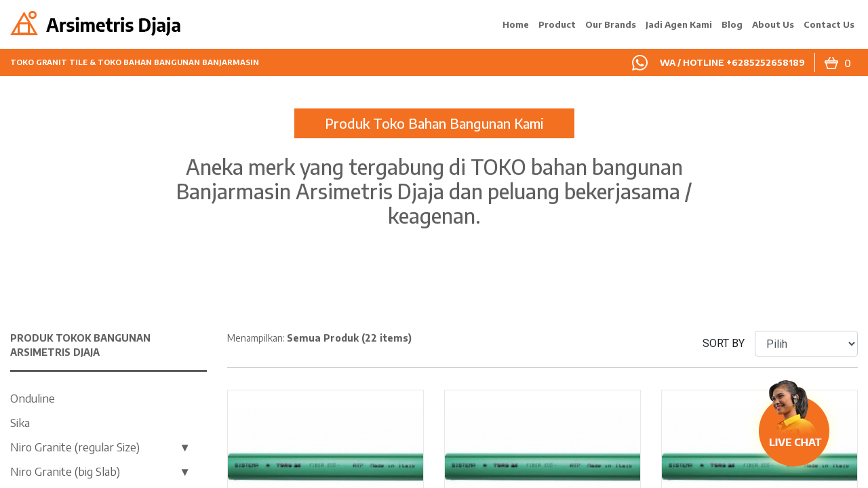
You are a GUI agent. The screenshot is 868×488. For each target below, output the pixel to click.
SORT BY (724, 343)
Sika (20, 422)
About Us (773, 24)
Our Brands (611, 24)
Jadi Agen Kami (679, 24)
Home (516, 24)
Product (557, 24)
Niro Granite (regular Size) (75, 447)
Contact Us (829, 24)
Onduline (33, 398)
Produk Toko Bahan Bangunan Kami (434, 123)
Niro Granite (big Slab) (65, 471)
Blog (732, 24)
